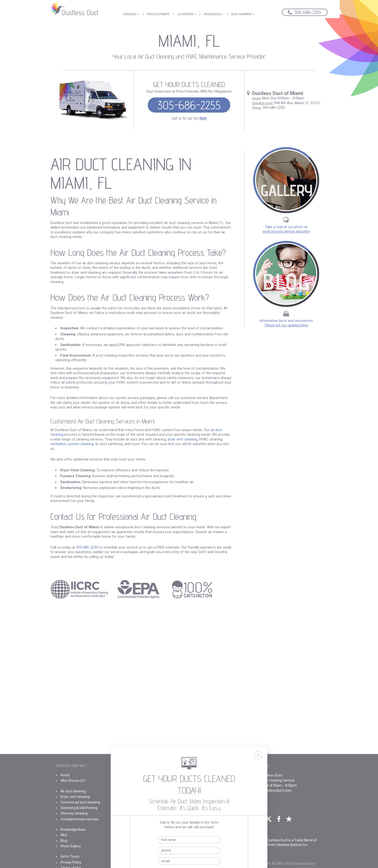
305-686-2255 (189, 105)
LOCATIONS (187, 14)
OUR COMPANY (243, 14)
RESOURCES (214, 14)
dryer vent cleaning (182, 439)
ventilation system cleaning (72, 444)
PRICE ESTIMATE (158, 14)
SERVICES (131, 14)
